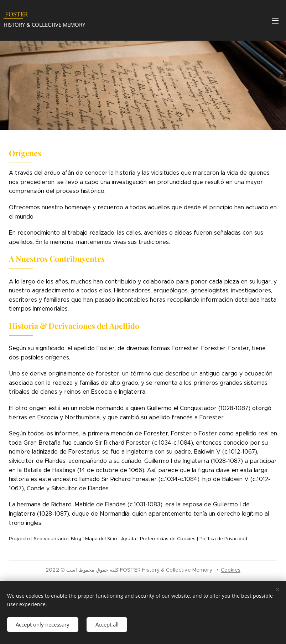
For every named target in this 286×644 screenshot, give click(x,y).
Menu (275, 21)
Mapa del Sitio (101, 539)
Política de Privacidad (223, 539)
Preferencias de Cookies (168, 539)
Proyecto (19, 539)
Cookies (231, 570)
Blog (76, 539)
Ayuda (129, 539)
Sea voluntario (50, 539)
